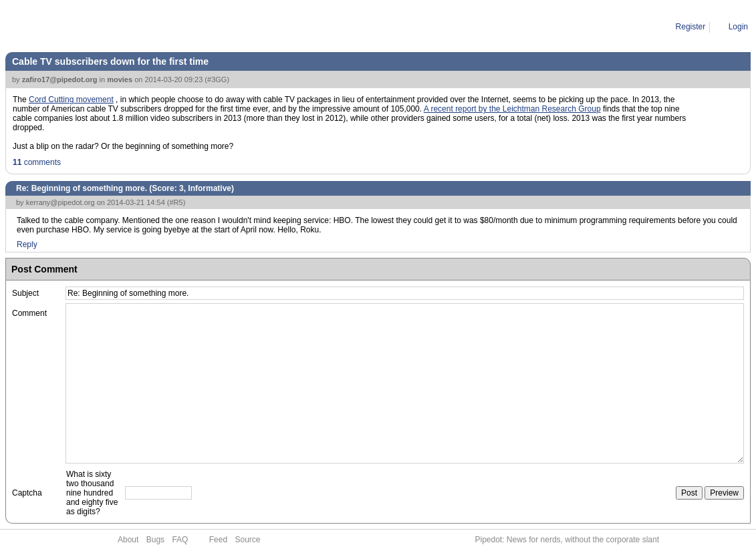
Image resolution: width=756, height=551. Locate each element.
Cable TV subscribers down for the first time (110, 61)
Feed (218, 540)
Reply (27, 244)
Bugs (155, 540)
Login (738, 27)
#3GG (217, 79)
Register (691, 27)
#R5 (176, 202)
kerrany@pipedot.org (60, 202)
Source (247, 540)
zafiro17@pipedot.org (60, 79)
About (128, 540)
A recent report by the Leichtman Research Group (512, 109)
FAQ (180, 540)
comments (37, 162)
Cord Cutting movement (71, 100)
